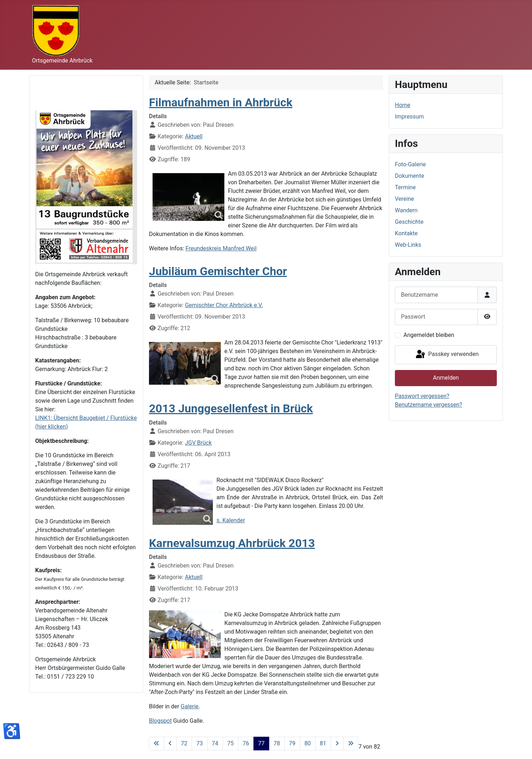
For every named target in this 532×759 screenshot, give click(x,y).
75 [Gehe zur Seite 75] (230, 743)
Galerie (190, 706)
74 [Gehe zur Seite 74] (215, 743)
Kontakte (406, 233)
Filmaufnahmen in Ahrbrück (221, 102)
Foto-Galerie (410, 164)
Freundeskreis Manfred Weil (221, 248)
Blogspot (160, 721)
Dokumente (410, 176)
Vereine (404, 199)
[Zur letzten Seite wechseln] (351, 744)
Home (403, 105)
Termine (405, 187)
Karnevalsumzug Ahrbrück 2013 (232, 543)
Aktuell (194, 136)
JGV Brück (198, 443)
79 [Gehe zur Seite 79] (292, 743)
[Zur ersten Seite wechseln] (157, 744)
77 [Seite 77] (261, 743)
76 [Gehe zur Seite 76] (246, 743)
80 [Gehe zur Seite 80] (308, 743)
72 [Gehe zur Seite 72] (184, 743)
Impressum (409, 117)
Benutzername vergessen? (428, 405)
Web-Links (408, 245)
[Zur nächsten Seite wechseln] (337, 744)
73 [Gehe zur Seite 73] (200, 743)
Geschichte (409, 222)
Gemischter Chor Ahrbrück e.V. (224, 305)
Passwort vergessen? (422, 396)
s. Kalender (231, 520)
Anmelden (446, 378)
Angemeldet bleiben (429, 335)
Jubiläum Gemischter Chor (218, 271)
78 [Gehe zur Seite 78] (277, 743)
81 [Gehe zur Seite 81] (323, 743)
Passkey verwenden (447, 355)
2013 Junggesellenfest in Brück (231, 408)
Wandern (406, 210)
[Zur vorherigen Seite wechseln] (170, 744)
